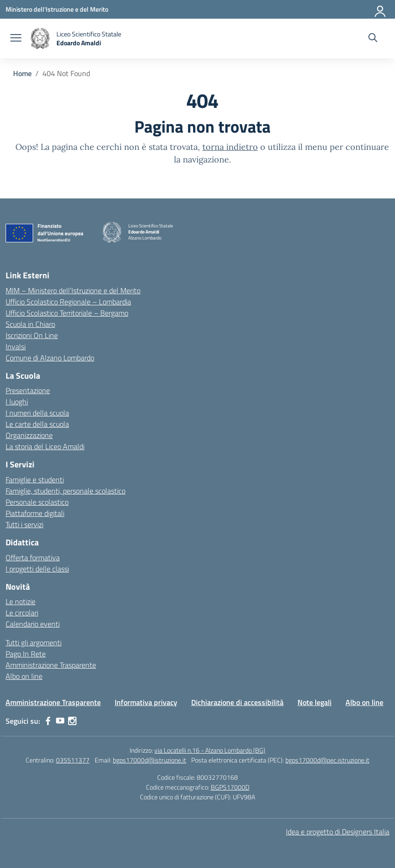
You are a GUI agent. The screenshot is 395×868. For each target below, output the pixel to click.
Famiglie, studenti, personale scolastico (66, 491)
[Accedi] (381, 9)
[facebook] (48, 721)
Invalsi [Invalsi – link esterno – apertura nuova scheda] (16, 346)
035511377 (73, 760)
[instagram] (72, 721)
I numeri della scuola (37, 413)
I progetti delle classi (37, 569)
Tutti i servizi (24, 524)
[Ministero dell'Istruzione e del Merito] (57, 9)
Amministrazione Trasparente (51, 665)
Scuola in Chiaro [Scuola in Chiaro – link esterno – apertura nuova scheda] (30, 324)
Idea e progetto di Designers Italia (338, 832)
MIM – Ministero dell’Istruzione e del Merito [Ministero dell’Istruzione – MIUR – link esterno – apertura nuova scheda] (73, 290)
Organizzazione (29, 435)
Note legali (315, 702)
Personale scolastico (37, 502)
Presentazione (28, 390)
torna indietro (230, 147)
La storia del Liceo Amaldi (45, 446)
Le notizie (21, 601)
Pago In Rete (26, 654)
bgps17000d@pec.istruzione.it (327, 760)
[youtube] (60, 721)
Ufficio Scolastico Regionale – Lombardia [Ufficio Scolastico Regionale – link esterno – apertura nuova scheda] (68, 302)
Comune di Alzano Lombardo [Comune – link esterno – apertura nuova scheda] (50, 358)
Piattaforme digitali (35, 513)
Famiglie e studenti (35, 480)
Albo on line (24, 676)
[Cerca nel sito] (373, 39)
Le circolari (22, 613)
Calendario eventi (33, 624)
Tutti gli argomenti (34, 642)
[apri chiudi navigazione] (16, 39)
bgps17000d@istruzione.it (149, 760)
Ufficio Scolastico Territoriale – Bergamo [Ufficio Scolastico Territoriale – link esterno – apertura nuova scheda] (67, 313)
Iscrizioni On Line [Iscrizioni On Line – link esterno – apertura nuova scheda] (32, 335)
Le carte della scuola (37, 424)
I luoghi (17, 402)
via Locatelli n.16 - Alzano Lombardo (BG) (210, 750)
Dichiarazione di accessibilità (237, 702)
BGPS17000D (230, 787)
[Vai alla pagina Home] (22, 73)
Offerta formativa (33, 557)
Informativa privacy (146, 702)
